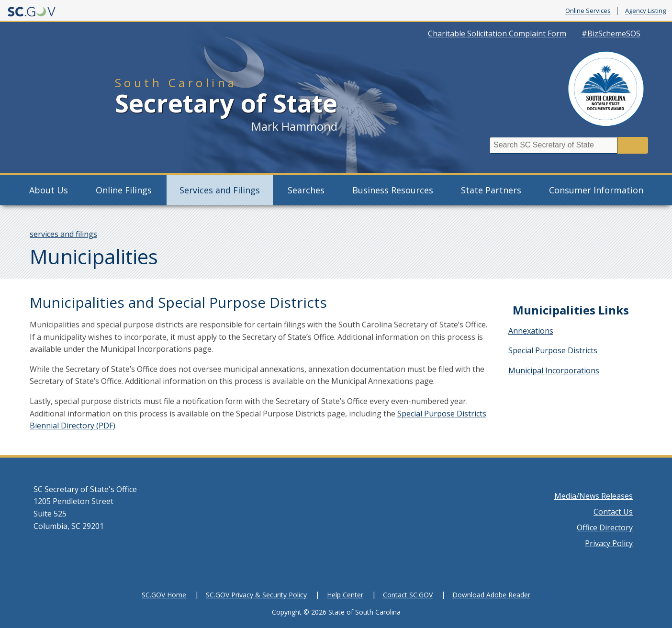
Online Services (588, 11)
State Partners (491, 190)
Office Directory (605, 527)
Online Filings (124, 190)
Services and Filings (220, 190)
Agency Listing (645, 11)
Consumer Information (596, 190)
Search (633, 145)
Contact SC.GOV (408, 595)
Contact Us (613, 512)
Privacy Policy (609, 543)
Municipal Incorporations (554, 370)
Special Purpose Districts (553, 350)
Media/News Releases (594, 496)
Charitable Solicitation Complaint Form (497, 34)
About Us (49, 190)
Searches (306, 190)
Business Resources (393, 190)
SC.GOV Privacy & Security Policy (256, 595)
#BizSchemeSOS (611, 34)
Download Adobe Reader (491, 595)
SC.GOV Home (164, 595)
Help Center (345, 595)
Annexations (531, 331)
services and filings (63, 234)
